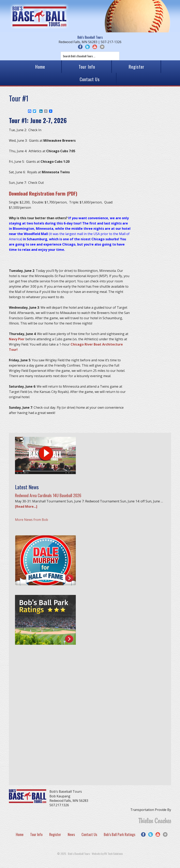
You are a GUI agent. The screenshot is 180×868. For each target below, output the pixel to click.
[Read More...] (26, 506)
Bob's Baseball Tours (39, 16)
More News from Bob (32, 520)
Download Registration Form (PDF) (43, 193)
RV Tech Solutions (114, 854)
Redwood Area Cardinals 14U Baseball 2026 (48, 495)
